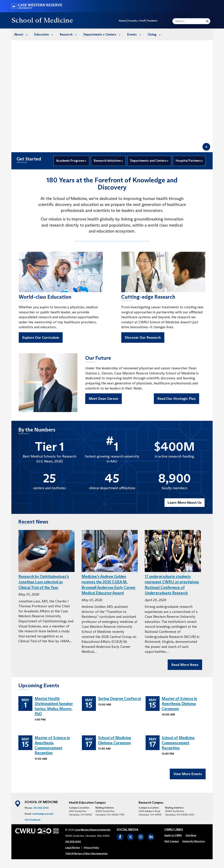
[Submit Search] (207, 21)
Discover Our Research (143, 338)
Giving (156, 34)
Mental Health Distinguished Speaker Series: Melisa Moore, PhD (54, 706)
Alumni (123, 21)
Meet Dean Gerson (104, 399)
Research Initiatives (107, 161)
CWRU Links (174, 832)
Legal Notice (73, 850)
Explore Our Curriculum (41, 338)
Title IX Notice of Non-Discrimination (86, 856)
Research (70, 34)
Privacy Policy (91, 850)
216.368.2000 (41, 810)
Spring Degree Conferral (120, 699)
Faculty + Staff (137, 21)
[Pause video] (206, 147)
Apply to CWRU (173, 838)
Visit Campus (172, 844)
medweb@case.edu (43, 816)
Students (152, 21)
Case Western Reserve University (93, 832)
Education (46, 34)
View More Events (188, 776)
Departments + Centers (104, 34)
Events (136, 34)
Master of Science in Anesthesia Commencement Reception (52, 745)
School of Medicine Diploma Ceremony (115, 740)
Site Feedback (33, 822)
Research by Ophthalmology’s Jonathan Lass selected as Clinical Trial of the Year (44, 582)
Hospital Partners (188, 161)
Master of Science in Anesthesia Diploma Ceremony (179, 704)
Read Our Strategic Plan (176, 399)
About (23, 34)
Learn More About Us (185, 502)
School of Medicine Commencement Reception (178, 743)
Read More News (185, 665)
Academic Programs (70, 161)
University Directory (194, 844)
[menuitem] (21, 34)
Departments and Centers (148, 161)
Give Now (191, 838)
